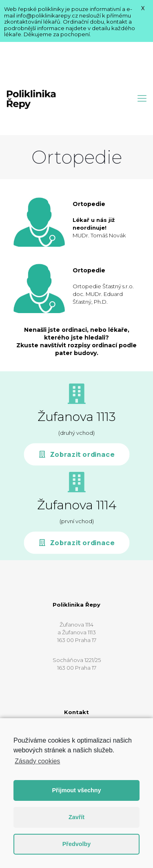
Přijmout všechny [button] (77, 790)
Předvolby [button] (77, 844)
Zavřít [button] (76, 817)
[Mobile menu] (142, 54)
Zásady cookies (37, 761)
